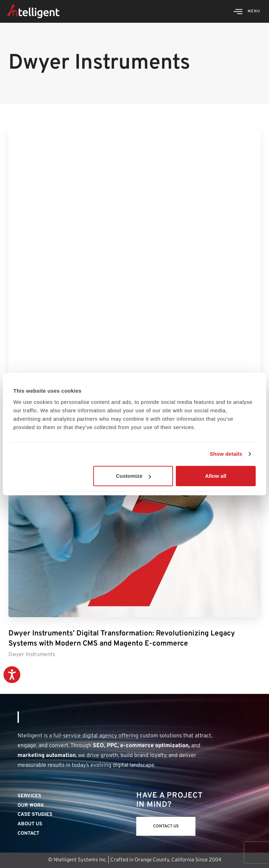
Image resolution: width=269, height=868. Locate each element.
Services (29, 796)
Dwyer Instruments (32, 655)
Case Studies (35, 815)
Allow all (216, 476)
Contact (28, 833)
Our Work (31, 805)
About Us (30, 824)
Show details (226, 454)
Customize (133, 476)
